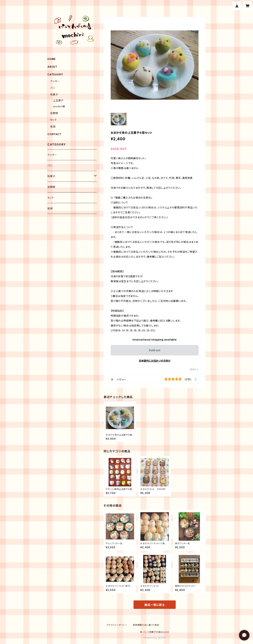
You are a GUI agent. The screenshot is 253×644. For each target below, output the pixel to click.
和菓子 (54, 94)
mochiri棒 (59, 106)
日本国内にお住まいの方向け (155, 361)
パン (53, 88)
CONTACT (54, 134)
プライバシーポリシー (117, 625)
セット (53, 120)
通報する (194, 369)
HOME (52, 59)
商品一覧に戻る (155, 605)
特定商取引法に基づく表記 (146, 625)
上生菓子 (58, 100)
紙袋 (53, 126)
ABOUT (52, 67)
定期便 (54, 113)
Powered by (155, 638)
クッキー (55, 81)
